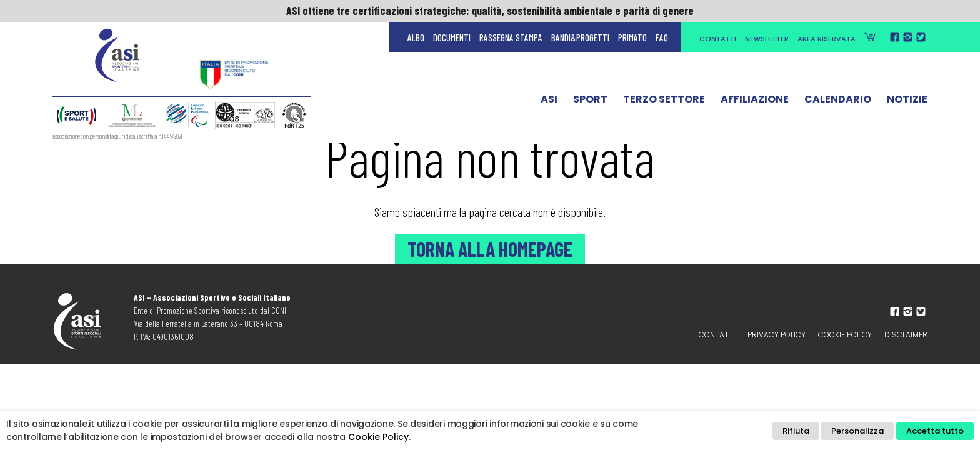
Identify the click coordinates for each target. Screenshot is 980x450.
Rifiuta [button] (796, 431)
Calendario (838, 102)
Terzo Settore (664, 102)
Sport (590, 102)
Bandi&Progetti (580, 37)
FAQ (662, 37)
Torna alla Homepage (490, 249)
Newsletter (767, 39)
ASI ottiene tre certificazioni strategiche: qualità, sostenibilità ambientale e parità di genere (490, 11)
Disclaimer (906, 335)
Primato (632, 37)
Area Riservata (827, 39)
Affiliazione (755, 102)
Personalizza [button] (857, 431)
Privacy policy (777, 335)
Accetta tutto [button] (935, 431)
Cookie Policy (845, 335)
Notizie (907, 102)
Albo (416, 37)
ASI (549, 102)
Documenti (452, 37)
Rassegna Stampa (511, 37)
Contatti (718, 39)
